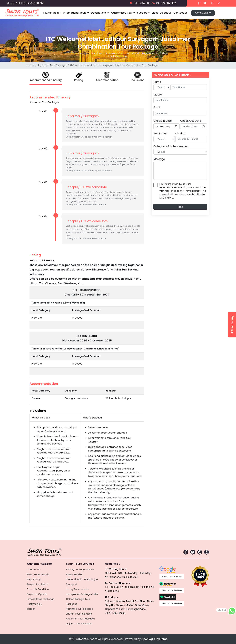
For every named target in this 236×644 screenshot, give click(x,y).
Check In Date (163, 121)
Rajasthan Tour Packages (52, 65)
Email (157, 107)
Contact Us (180, 13)
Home (30, 65)
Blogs (155, 13)
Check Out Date (191, 121)
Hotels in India (74, 574)
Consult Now (203, 13)
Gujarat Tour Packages (79, 624)
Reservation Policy (37, 584)
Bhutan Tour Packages (79, 614)
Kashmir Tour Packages (79, 609)
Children (181, 134)
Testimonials (34, 604)
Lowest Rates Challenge (41, 599)
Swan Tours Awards (38, 574)
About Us (166, 13)
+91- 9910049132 (166, 3)
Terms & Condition (38, 589)
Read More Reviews (172, 577)
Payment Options (37, 594)
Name (157, 82)
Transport (72, 584)
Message (159, 159)
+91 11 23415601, (142, 3)
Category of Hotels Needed (171, 146)
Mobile (158, 95)
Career (31, 609)
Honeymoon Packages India (82, 594)
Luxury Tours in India (78, 589)
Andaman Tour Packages (80, 619)
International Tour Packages (82, 579)
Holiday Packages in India (80, 570)
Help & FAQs (34, 579)
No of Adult (160, 134)
